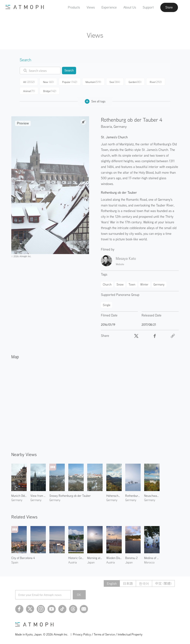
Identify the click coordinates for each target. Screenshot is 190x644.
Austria (73, 562)
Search (69, 70)
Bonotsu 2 (131, 558)
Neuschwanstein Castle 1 (152, 495)
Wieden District (114, 558)
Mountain (92, 82)
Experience (109, 7)
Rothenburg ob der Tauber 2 (133, 495)
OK (79, 594)
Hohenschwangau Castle (114, 495)
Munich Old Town (19, 495)
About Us (129, 7)
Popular (69, 82)
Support (148, 7)
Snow (120, 284)
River (154, 82)
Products (74, 7)
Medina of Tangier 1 (152, 558)
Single (107, 305)
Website (120, 264)
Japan (91, 562)
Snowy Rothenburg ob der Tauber (70, 495)
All (29, 82)
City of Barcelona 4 (23, 558)
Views (90, 7)
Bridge (50, 91)
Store (169, 7)
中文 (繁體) (163, 583)
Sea (114, 82)
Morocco (149, 562)
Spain (15, 562)
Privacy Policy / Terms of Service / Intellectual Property (108, 634)
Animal (29, 91)
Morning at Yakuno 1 (95, 558)
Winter (144, 284)
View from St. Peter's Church (38, 495)
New (48, 82)
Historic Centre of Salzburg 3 (76, 558)
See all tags (95, 101)
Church (107, 284)
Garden (134, 82)
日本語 (128, 583)
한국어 (144, 583)
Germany (120, 126)
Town (132, 284)
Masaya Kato (126, 258)
